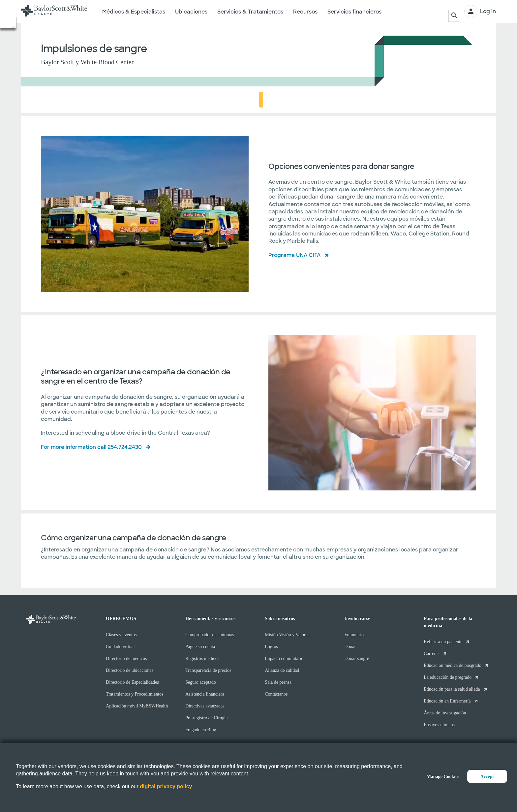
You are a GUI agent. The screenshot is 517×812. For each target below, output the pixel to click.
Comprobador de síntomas (210, 635)
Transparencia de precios (208, 670)
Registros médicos (202, 658)
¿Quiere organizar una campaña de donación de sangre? (151, 100)
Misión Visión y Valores (287, 635)
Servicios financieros (354, 16)
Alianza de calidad (282, 670)
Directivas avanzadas (205, 706)
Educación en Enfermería (447, 701)
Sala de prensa (278, 682)
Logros (271, 647)
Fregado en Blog (201, 730)
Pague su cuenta (200, 647)
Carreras (431, 654)
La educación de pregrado (448, 677)
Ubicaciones (191, 16)
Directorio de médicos (126, 658)
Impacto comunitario (284, 658)
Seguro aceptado (201, 682)
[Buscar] (453, 12)
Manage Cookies (443, 777)
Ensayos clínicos (439, 725)
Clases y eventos (121, 635)
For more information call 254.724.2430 (91, 447)
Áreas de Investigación (445, 713)
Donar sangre (357, 658)
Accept (487, 777)
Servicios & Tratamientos (250, 16)
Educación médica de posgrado (453, 665)
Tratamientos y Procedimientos (135, 694)
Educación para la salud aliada (452, 689)
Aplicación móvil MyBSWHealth (137, 706)
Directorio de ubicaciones (130, 670)
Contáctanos (276, 694)
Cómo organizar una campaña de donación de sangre (297, 100)
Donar (350, 647)
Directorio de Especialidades (132, 682)
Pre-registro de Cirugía (206, 718)
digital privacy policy (166, 786)
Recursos (305, 16)
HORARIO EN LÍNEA (447, 99)
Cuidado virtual (120, 647)
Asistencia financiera (205, 694)
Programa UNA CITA (294, 255)
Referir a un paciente (443, 642)
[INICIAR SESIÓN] (480, 12)
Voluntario (354, 635)
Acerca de (58, 100)
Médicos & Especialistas (134, 16)
